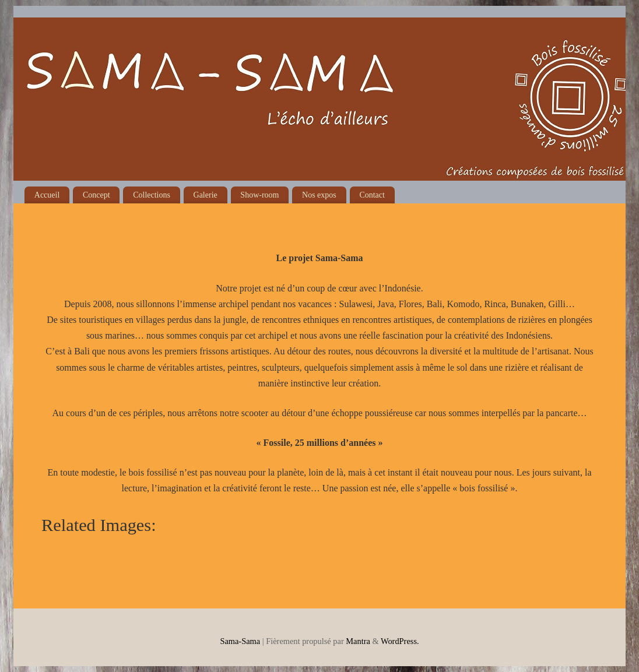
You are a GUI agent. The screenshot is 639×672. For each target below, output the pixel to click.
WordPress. (400, 641)
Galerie (206, 195)
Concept (96, 195)
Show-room (259, 195)
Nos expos (319, 195)
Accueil (47, 195)
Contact (372, 195)
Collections (152, 195)
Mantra (358, 641)
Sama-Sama (240, 641)
